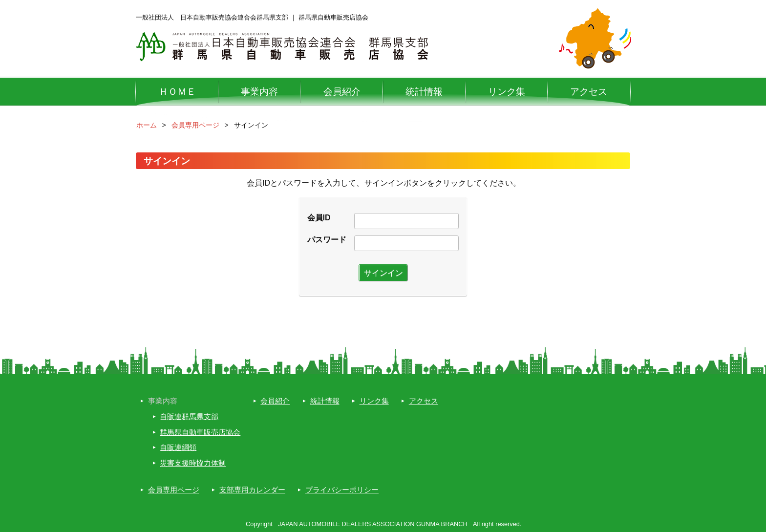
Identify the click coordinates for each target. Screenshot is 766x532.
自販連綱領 (178, 447)
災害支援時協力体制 (193, 463)
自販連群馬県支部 (189, 416)
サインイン (383, 273)
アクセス (589, 92)
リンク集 (507, 92)
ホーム (147, 125)
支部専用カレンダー (252, 490)
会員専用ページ (195, 125)
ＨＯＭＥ (177, 92)
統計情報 (424, 92)
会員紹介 (342, 92)
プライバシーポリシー (342, 490)
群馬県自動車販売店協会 (200, 432)
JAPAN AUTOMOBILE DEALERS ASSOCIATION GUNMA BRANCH (373, 524)
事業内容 (259, 92)
